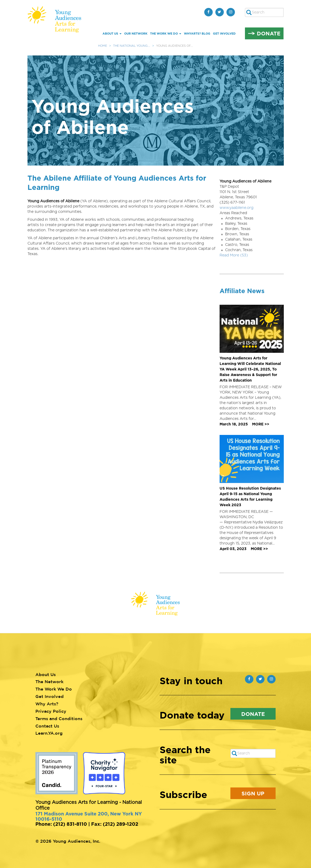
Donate (269, 33)
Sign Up (253, 793)
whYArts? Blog (197, 34)
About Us (112, 34)
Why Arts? (47, 704)
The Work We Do (166, 34)
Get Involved (224, 34)
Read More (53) (234, 255)
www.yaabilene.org (236, 208)
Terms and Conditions (59, 719)
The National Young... (132, 46)
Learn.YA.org (49, 733)
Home (103, 46)
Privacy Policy (51, 711)
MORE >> (261, 424)
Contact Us (47, 726)
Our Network (136, 34)
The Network (49, 682)
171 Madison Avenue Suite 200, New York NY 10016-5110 (89, 816)
